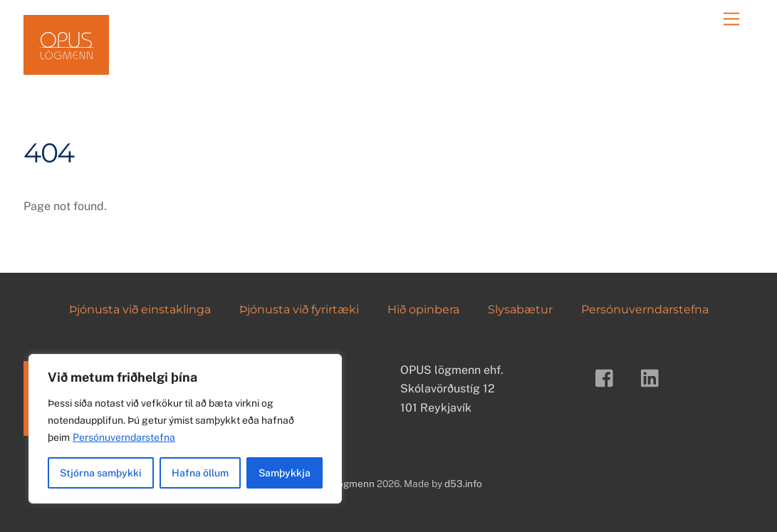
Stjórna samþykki (101, 473)
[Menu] (731, 20)
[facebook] (608, 377)
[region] (185, 429)
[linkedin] (653, 377)
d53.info (463, 484)
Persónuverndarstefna (124, 437)
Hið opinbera (423, 309)
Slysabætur (520, 309)
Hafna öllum (200, 473)
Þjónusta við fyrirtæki (299, 309)
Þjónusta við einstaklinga (140, 309)
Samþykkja (285, 473)
